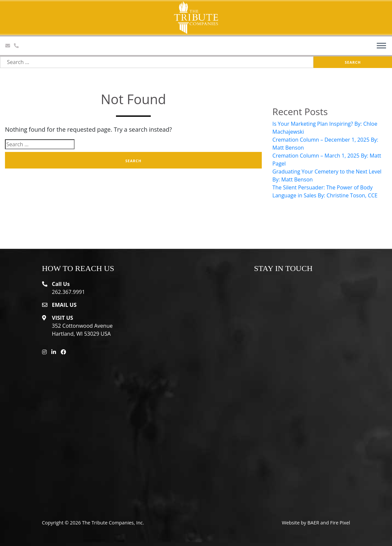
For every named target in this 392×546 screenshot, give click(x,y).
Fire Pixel (340, 523)
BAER (313, 523)
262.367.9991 (69, 292)
